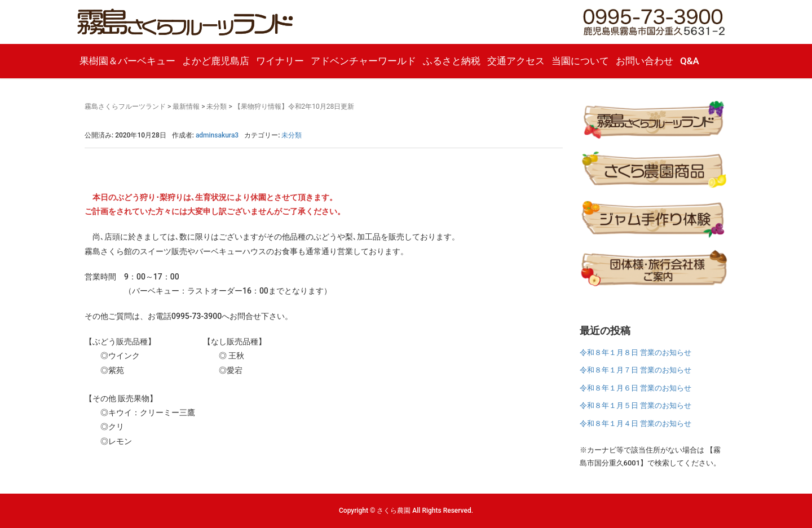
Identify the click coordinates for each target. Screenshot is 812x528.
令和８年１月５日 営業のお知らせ (636, 405)
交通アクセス (516, 61)
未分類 (217, 107)
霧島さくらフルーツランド (125, 107)
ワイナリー (280, 61)
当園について (580, 61)
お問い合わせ (645, 61)
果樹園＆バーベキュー (127, 61)
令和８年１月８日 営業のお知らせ (636, 352)
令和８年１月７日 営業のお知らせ (636, 370)
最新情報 (186, 107)
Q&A (690, 61)
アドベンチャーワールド (363, 61)
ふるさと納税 (452, 61)
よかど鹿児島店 (216, 61)
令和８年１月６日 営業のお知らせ (636, 388)
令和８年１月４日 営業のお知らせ (636, 423)
